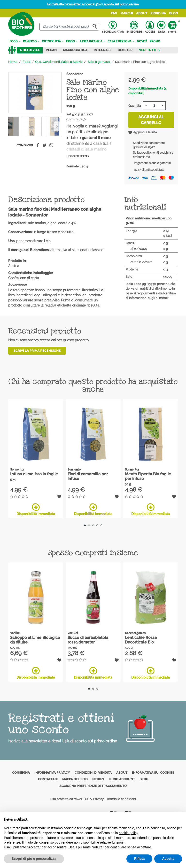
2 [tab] (89, 525)
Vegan (51, 50)
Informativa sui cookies (153, 773)
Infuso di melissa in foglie (34, 474)
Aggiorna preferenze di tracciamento (93, 786)
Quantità (135, 106)
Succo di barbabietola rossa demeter (88, 640)
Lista (161, 27)
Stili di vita (30, 50)
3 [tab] (93, 525)
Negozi (98, 779)
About (142, 13)
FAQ (114, 13)
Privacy (98, 799)
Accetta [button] (168, 859)
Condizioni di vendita (93, 773)
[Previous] (57, 126)
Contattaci (48, 779)
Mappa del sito (75, 779)
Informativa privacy (52, 773)
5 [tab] (101, 525)
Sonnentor (74, 74)
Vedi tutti (150, 50)
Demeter (125, 50)
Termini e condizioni (121, 799)
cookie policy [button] (128, 833)
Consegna (21, 773)
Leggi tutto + (78, 156)
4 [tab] (97, 525)
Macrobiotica (75, 50)
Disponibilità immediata (36, 509)
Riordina (158, 13)
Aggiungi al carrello (151, 120)
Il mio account (122, 779)
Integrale (103, 50)
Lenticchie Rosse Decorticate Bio (141, 640)
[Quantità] (154, 106)
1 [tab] (85, 525)
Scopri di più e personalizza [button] (34, 859)
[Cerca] (69, 27)
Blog (173, 13)
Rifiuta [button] (139, 859)
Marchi (127, 13)
